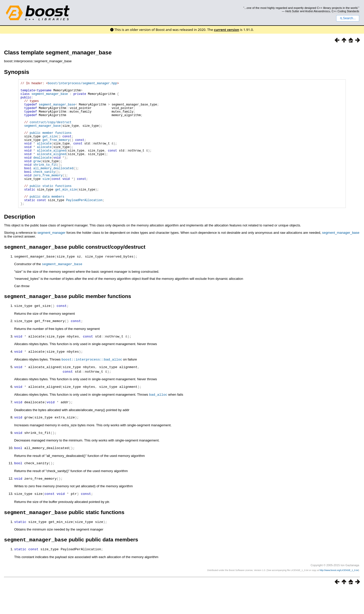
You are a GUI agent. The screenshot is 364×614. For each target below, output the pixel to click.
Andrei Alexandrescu (318, 11)
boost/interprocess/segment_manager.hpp (82, 84)
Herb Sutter (292, 11)
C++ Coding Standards (345, 11)
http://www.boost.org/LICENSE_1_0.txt (339, 595)
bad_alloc (158, 420)
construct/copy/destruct (51, 131)
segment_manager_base (50, 97)
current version (226, 30)
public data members (47, 221)
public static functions (51, 209)
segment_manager (51, 259)
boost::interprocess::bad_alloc (92, 386)
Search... (348, 18)
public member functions (51, 144)
